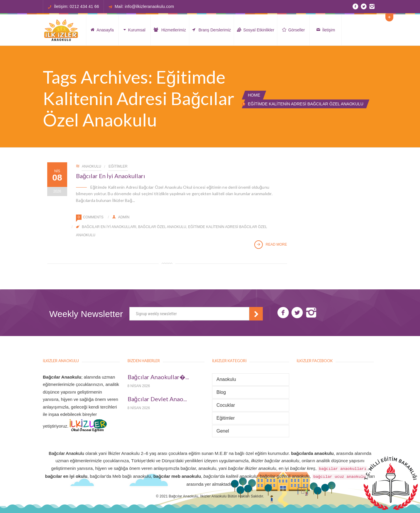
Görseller (294, 30)
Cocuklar (226, 405)
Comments (93, 217)
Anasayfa (102, 30)
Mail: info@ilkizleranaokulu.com (144, 6)
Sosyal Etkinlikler (256, 30)
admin (121, 217)
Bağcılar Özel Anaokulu (162, 227)
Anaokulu (92, 166)
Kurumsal (134, 30)
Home (254, 95)
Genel (223, 431)
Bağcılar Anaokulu (66, 453)
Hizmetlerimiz (170, 30)
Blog (221, 392)
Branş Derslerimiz (211, 30)
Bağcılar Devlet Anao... (157, 399)
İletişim (326, 30)
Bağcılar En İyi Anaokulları (111, 176)
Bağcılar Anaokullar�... (158, 377)
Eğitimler (118, 166)
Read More (271, 245)
